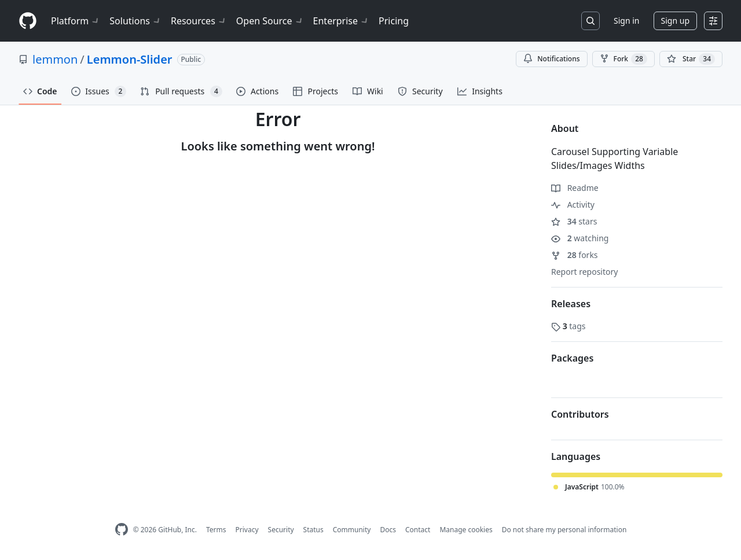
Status (313, 530)
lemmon (55, 59)
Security (281, 530)
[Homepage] (28, 21)
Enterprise (341, 21)
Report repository (584, 272)
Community (352, 530)
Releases (571, 304)
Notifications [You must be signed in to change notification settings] (551, 59)
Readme (575, 188)
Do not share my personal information (564, 530)
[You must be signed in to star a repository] (691, 59)
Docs (388, 530)
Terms (216, 530)
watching (580, 238)
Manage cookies (466, 530)
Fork (623, 59)
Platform (76, 21)
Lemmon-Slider (130, 59)
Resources (199, 21)
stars (574, 221)
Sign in (626, 21)
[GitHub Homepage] (122, 530)
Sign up (675, 21)
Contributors (580, 414)
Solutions (135, 21)
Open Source (270, 21)
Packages (572, 358)
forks (575, 255)
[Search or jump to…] (590, 21)
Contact (418, 530)
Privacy (247, 530)
